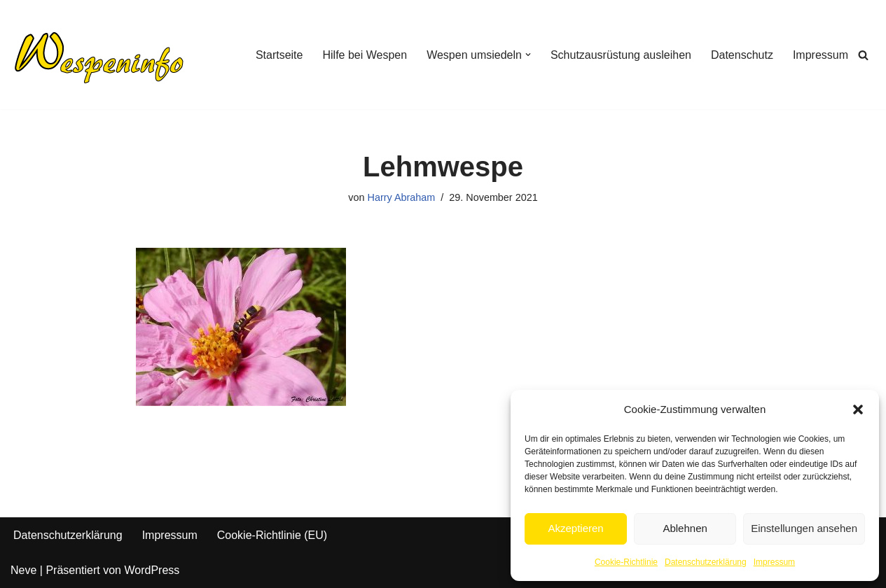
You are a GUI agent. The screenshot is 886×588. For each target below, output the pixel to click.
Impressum (774, 562)
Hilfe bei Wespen (365, 55)
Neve (23, 570)
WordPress (152, 570)
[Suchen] (863, 55)
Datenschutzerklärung (706, 562)
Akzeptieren (575, 528)
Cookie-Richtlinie (626, 562)
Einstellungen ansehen (804, 528)
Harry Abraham (402, 197)
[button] (858, 409)
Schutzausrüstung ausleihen (621, 55)
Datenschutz (742, 55)
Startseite (279, 55)
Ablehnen (685, 528)
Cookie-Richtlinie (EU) (272, 535)
